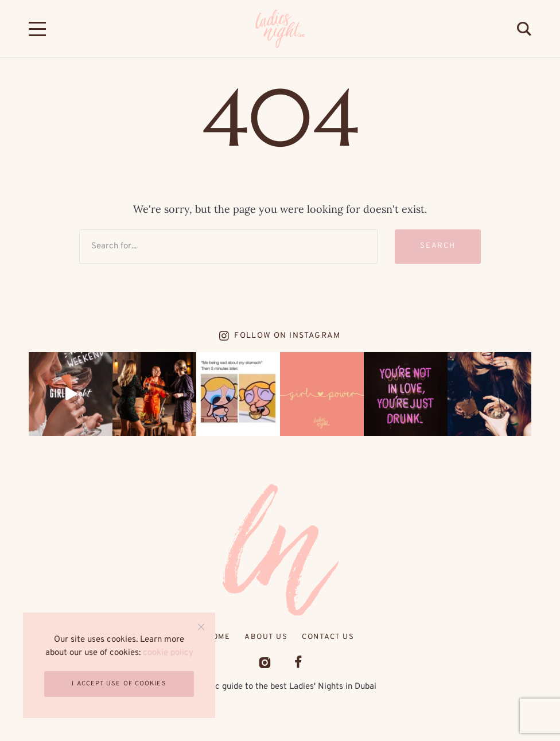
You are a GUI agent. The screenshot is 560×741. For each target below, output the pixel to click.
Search (438, 246)
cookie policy (168, 653)
